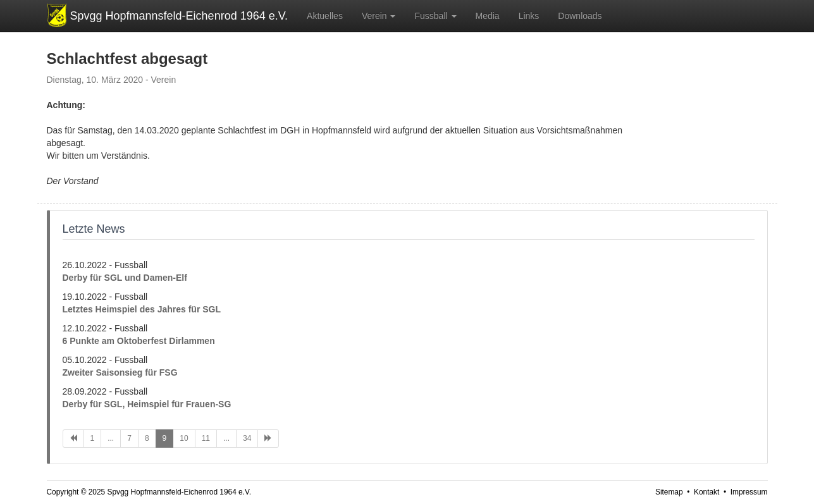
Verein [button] (379, 16)
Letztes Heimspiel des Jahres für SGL (142, 309)
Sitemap (669, 492)
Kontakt (706, 492)
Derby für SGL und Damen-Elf (125, 278)
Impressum (749, 492)
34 (247, 438)
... (111, 438)
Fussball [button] (435, 16)
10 (184, 438)
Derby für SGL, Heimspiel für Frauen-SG (147, 404)
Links (529, 16)
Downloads (580, 16)
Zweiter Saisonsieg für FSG (120, 372)
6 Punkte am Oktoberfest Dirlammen (139, 341)
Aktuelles (325, 16)
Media (488, 16)
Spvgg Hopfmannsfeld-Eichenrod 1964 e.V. (179, 16)
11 (206, 438)
